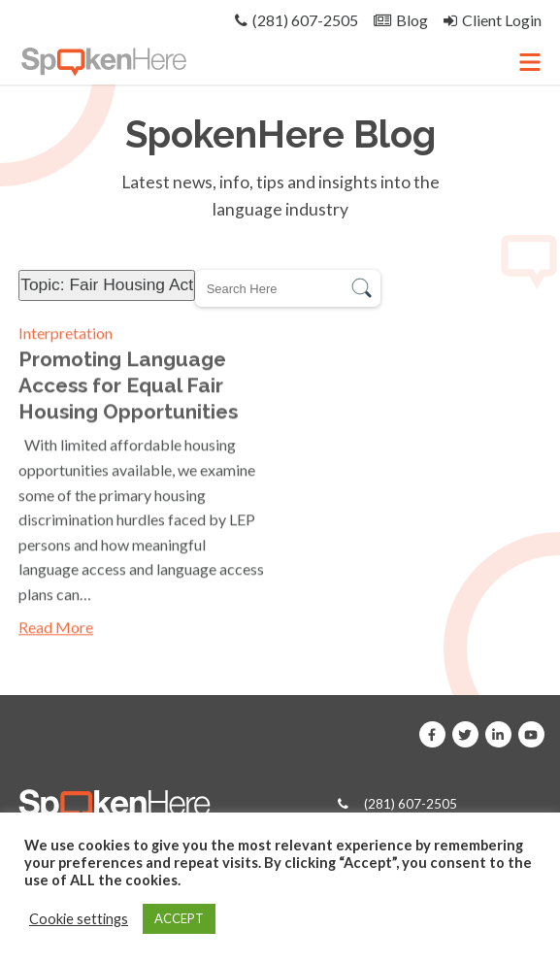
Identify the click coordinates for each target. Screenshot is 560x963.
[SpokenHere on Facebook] (432, 734)
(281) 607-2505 (411, 804)
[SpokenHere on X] (465, 734)
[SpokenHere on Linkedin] (498, 734)
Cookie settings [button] (79, 919)
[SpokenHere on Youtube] (531, 734)
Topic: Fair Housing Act (107, 284)
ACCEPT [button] (179, 918)
